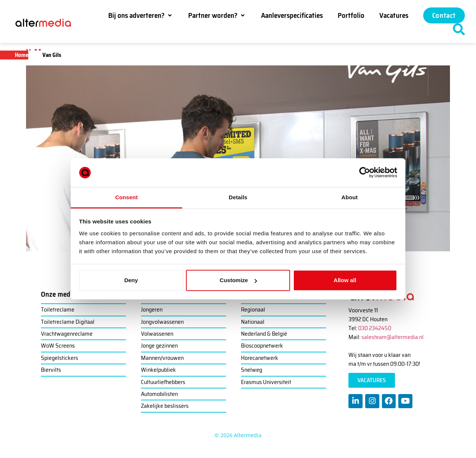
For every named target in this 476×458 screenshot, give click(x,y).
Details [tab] (238, 197)
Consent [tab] (127, 197)
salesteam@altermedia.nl (393, 337)
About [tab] (350, 197)
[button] (141, 15)
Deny (131, 280)
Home (22, 55)
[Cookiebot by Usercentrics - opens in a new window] (365, 172)
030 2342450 (375, 328)
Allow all (345, 280)
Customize (238, 280)
